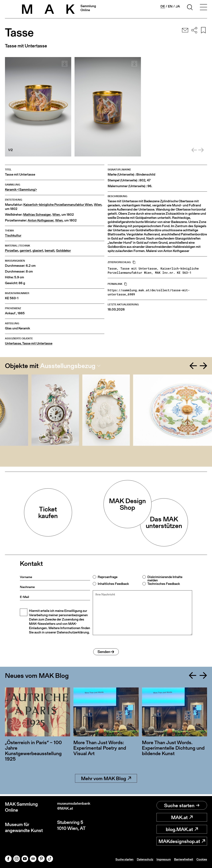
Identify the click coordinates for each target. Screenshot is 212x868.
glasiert (38, 251)
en (170, 6)
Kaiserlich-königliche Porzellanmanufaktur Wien (58, 205)
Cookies (201, 859)
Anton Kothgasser (41, 220)
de (163, 6)
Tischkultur (13, 235)
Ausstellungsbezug (68, 366)
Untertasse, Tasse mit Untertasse (29, 343)
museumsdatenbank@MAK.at (78, 807)
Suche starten (182, 805)
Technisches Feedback (164, 584)
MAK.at (182, 817)
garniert (25, 251)
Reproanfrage (108, 577)
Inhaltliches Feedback (113, 584)
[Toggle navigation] (203, 8)
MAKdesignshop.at (182, 841)
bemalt (50, 251)
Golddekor (63, 251)
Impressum (159, 859)
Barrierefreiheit (181, 859)
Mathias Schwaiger (37, 215)
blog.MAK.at (182, 829)
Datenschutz (138, 859)
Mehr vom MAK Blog (106, 780)
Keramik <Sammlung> (21, 190)
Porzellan (12, 251)
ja (178, 6)
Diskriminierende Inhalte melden (165, 579)
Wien (98, 205)
